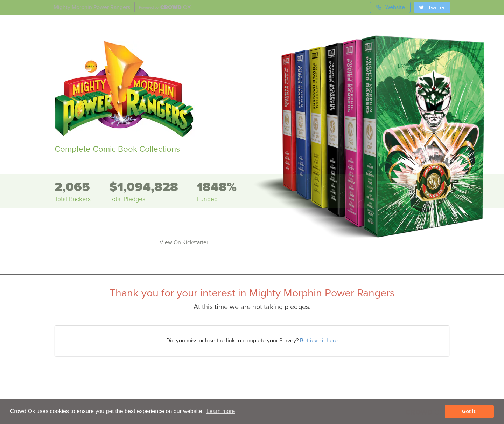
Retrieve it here (319, 341)
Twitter (432, 8)
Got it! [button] (469, 411)
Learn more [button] (221, 411)
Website (390, 7)
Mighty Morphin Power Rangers (92, 7)
